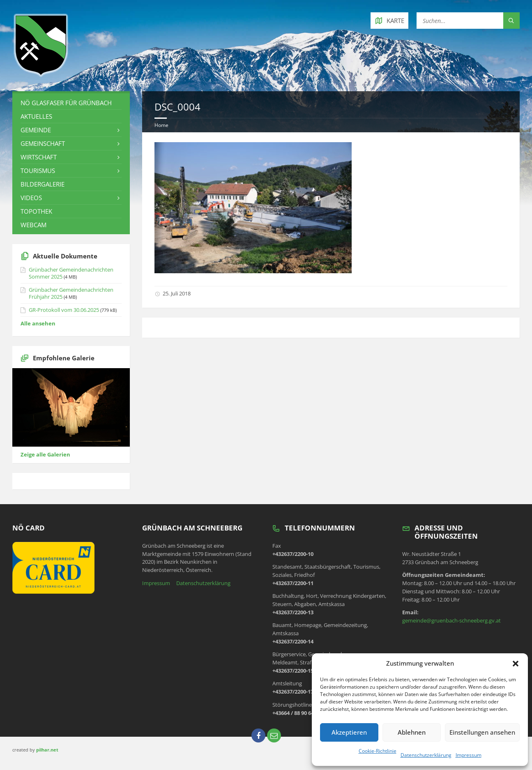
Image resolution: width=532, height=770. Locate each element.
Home (161, 125)
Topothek (36, 211)
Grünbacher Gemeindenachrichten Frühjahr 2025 (71, 293)
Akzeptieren (349, 732)
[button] (516, 664)
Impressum (469, 755)
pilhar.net (47, 750)
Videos (31, 198)
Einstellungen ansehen (482, 732)
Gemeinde (36, 130)
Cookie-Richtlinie (378, 751)
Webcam (33, 225)
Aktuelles (36, 116)
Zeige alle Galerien (45, 454)
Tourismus (38, 171)
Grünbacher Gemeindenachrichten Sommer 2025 (71, 273)
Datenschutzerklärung (426, 755)
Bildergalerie (43, 184)
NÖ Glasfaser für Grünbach (66, 103)
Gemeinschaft (43, 143)
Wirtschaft (39, 157)
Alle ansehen (38, 323)
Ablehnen (412, 732)
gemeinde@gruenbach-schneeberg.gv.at (451, 620)
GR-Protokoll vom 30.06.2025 (64, 310)
